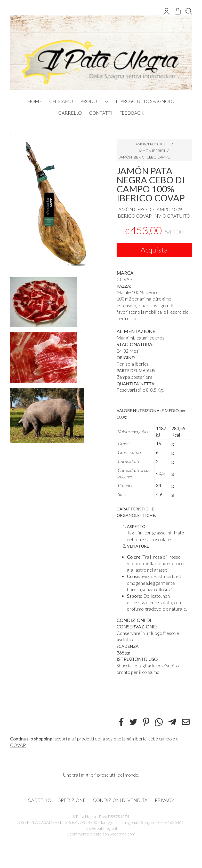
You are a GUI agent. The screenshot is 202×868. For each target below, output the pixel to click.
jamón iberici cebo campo (147, 739)
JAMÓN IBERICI (152, 151)
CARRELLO (70, 113)
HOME (35, 101)
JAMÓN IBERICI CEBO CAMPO (145, 157)
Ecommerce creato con (101, 834)
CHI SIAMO (61, 101)
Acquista (154, 250)
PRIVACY (164, 800)
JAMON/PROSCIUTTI (152, 144)
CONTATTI (100, 113)
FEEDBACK (131, 113)
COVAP (18, 745)
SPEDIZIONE (72, 800)
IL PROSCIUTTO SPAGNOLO (145, 101)
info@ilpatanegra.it (101, 828)
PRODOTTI (94, 101)
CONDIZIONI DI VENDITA (120, 800)
